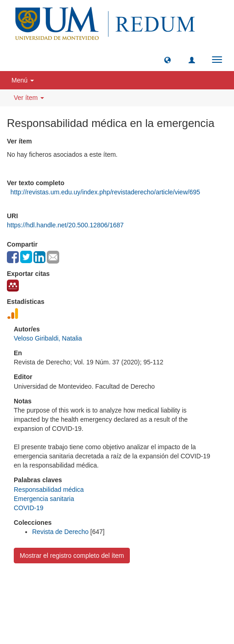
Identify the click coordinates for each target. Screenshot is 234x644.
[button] (167, 60)
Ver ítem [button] (29, 98)
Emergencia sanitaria (44, 499)
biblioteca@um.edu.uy (117, 609)
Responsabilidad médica (49, 490)
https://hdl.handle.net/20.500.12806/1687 (65, 225)
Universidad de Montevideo (98, 588)
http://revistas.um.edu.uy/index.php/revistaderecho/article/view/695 (105, 192)
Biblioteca (166, 588)
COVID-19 (29, 508)
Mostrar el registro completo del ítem (72, 556)
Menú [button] (23, 80)
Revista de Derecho (60, 532)
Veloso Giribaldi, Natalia (48, 338)
